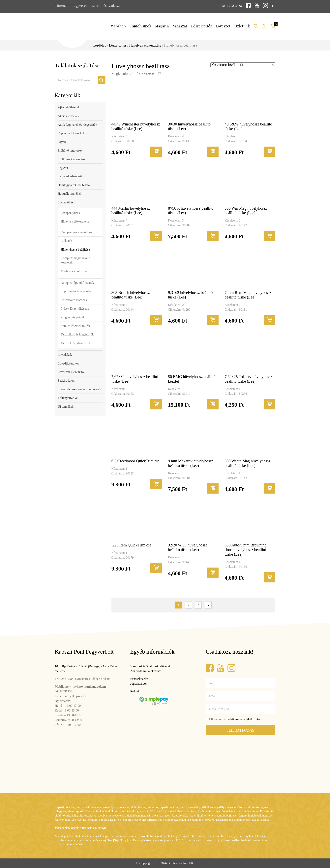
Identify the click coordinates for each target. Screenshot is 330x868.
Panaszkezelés (139, 679)
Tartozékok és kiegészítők (77, 334)
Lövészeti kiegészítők (72, 372)
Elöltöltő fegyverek (70, 150)
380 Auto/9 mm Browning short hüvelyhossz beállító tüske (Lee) (245, 549)
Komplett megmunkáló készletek (75, 260)
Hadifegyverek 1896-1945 (75, 185)
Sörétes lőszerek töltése (76, 325)
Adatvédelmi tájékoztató (146, 671)
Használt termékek (70, 193)
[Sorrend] (243, 64)
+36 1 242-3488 (229, 5)
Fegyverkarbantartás (71, 176)
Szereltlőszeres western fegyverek (79, 389)
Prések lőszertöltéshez (75, 308)
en (274, 5)
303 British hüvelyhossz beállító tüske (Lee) (131, 294)
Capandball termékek (71, 133)
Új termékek (66, 406)
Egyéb (62, 141)
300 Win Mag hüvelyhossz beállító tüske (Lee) (246, 210)
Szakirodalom (67, 380)
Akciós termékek (69, 115)
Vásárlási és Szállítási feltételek (150, 666)
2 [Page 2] (188, 605)
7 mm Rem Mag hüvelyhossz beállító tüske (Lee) (248, 294)
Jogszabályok (139, 684)
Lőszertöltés (201, 26)
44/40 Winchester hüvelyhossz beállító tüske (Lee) (136, 126)
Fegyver (63, 167)
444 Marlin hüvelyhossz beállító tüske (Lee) (131, 210)
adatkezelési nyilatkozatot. (245, 719)
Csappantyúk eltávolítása (77, 232)
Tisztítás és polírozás (74, 271)
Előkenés (67, 240)
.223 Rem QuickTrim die (131, 545)
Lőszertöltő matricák (74, 300)
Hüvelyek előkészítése (145, 45)
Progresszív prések (73, 317)
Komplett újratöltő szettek (77, 282)
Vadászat (180, 26)
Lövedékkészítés (68, 363)
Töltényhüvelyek (69, 397)
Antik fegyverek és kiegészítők (78, 124)
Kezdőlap (99, 45)
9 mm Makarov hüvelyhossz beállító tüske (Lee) (190, 463)
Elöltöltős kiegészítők (72, 159)
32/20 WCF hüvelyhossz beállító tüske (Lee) (187, 547)
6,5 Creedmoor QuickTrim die (136, 461)
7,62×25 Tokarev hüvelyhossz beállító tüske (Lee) (248, 379)
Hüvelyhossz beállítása (75, 249)
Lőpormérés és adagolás (76, 291)
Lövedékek (65, 354)
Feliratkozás (240, 730)
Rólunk (135, 691)
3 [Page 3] (198, 605)
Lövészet (223, 26)
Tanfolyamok (140, 26)
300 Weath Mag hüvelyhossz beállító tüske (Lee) (247, 463)
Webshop (118, 26)
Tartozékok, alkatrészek (76, 343)
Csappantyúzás (70, 212)
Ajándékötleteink (69, 107)
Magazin (162, 26)
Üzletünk (242, 26)
